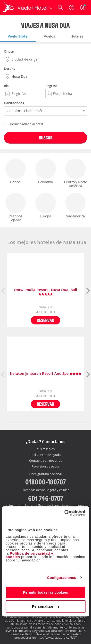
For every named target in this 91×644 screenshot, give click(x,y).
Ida (6, 86)
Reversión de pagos (46, 467)
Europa (46, 206)
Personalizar (46, 606)
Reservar (45, 320)
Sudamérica (75, 206)
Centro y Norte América (75, 173)
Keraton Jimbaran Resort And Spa (46, 374)
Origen (9, 51)
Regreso (52, 86)
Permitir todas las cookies (46, 592)
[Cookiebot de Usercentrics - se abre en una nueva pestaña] (65, 513)
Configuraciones (62, 578)
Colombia (46, 171)
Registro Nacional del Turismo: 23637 (59, 631)
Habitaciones (14, 103)
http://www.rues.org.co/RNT (57, 637)
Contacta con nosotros (46, 461)
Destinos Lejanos (16, 207)
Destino (10, 69)
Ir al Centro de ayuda (46, 455)
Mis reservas (46, 449)
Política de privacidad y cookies (29, 555)
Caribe (16, 171)
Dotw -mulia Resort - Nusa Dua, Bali (45, 292)
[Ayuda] (72, 8)
